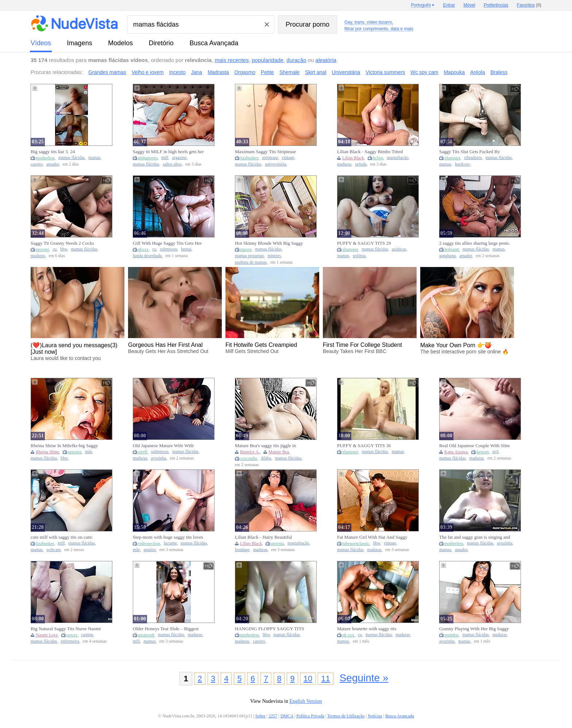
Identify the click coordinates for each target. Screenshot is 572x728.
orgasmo (179, 158)
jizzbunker (249, 158)
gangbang (447, 256)
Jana (197, 72)
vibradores (473, 158)
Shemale (289, 72)
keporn (482, 452)
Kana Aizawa (456, 452)
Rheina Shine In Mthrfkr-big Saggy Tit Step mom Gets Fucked (64, 446)
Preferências (496, 5)
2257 (273, 716)
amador (53, 164)
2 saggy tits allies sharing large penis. (475, 243)
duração (296, 60)
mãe (88, 452)
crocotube (249, 458)
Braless (499, 72)
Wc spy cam (424, 72)
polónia (359, 256)
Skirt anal (316, 72)
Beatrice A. (250, 452)
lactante (170, 543)
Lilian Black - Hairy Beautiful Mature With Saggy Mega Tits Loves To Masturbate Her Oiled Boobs (270, 537)
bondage (242, 550)
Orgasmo (245, 72)
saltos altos (172, 164)
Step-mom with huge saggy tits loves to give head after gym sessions (168, 537)
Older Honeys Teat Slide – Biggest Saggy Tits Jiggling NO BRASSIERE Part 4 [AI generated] (169, 629)
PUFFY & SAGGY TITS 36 (364, 446)
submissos (169, 249)
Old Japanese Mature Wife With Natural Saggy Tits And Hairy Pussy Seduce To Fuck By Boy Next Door (167, 446)
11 (325, 679)
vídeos (41, 43)
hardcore (462, 164)
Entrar (449, 5)
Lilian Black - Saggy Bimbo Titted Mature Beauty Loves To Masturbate (372, 152)
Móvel (469, 5)
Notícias (375, 716)
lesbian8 (452, 249)
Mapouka (454, 72)
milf (165, 158)
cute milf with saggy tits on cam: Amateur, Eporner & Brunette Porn (64, 537)
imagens (80, 43)
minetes (274, 256)
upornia (75, 452)
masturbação (397, 158)
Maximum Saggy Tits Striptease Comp (265, 152)
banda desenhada (147, 256)
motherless (45, 158)
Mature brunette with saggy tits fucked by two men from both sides (371, 629)
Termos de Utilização (346, 716)
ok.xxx (348, 635)
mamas (94, 158)
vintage (288, 158)
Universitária (346, 72)
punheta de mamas (251, 262)
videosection (149, 543)
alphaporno (148, 158)
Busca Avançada (214, 43)
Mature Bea (279, 452)
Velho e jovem (148, 72)
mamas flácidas (71, 158)
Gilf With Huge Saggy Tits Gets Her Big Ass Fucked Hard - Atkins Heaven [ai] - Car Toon (167, 243)
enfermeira (70, 641)
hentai (186, 249)
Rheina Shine (47, 452)
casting (87, 635)
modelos (120, 43)
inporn (246, 249)
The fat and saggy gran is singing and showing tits (475, 537)
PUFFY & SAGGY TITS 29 (364, 243)
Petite (267, 72)
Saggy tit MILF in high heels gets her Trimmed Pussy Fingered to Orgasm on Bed (168, 152)
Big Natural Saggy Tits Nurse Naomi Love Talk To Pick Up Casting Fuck (66, 629)
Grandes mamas (107, 72)
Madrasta (218, 72)
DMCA (287, 716)
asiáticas (399, 249)
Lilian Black (353, 158)
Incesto (177, 72)
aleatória (326, 60)
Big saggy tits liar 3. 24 (53, 152)
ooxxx (72, 635)
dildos (266, 458)
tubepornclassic (356, 543)
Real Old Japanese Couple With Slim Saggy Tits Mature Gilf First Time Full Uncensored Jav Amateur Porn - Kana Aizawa (474, 446)
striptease (270, 158)
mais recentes (232, 60)
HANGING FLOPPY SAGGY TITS (270, 629)
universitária (275, 164)
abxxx (143, 249)
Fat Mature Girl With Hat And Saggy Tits (372, 537)
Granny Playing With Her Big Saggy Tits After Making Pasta (474, 629)
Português (421, 5)
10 (308, 679)
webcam (53, 550)
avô (496, 452)
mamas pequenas (250, 256)
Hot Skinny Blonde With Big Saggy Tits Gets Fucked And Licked (269, 243)
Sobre (260, 716)
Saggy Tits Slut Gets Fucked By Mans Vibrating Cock (470, 152)
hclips (378, 158)
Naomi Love (47, 635)
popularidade (268, 60)
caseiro (37, 164)
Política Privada (310, 716)
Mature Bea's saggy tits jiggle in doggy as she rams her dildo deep (266, 446)
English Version (306, 701)
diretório (161, 43)
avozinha (159, 458)
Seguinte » (364, 678)
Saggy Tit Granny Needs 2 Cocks (62, 243)
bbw (64, 249)
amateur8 (146, 635)
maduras (344, 164)
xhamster (452, 158)
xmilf (143, 452)
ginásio (150, 550)
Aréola (478, 72)
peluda (361, 164)
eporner (42, 249)
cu (55, 249)
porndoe (451, 635)
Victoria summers (385, 72)
